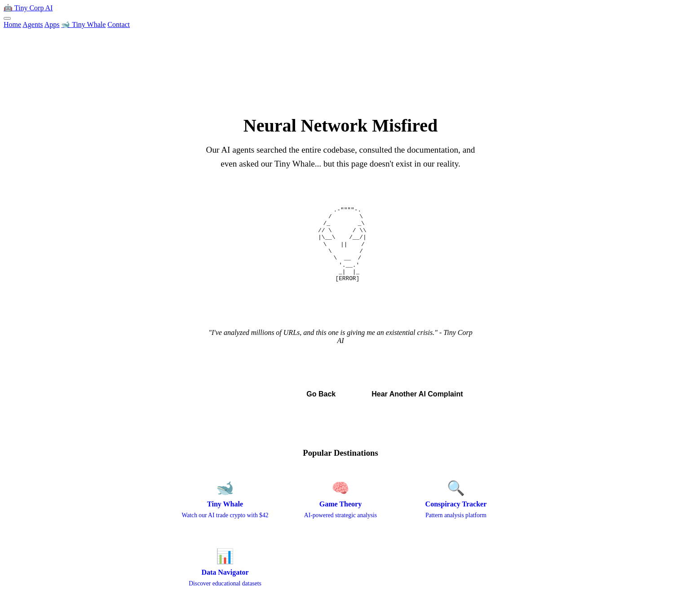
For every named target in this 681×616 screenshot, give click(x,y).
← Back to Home (244, 394)
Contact (119, 24)
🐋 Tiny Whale (83, 24)
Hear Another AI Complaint (417, 394)
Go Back (321, 394)
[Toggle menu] (7, 18)
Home (12, 24)
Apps (52, 24)
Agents (33, 24)
